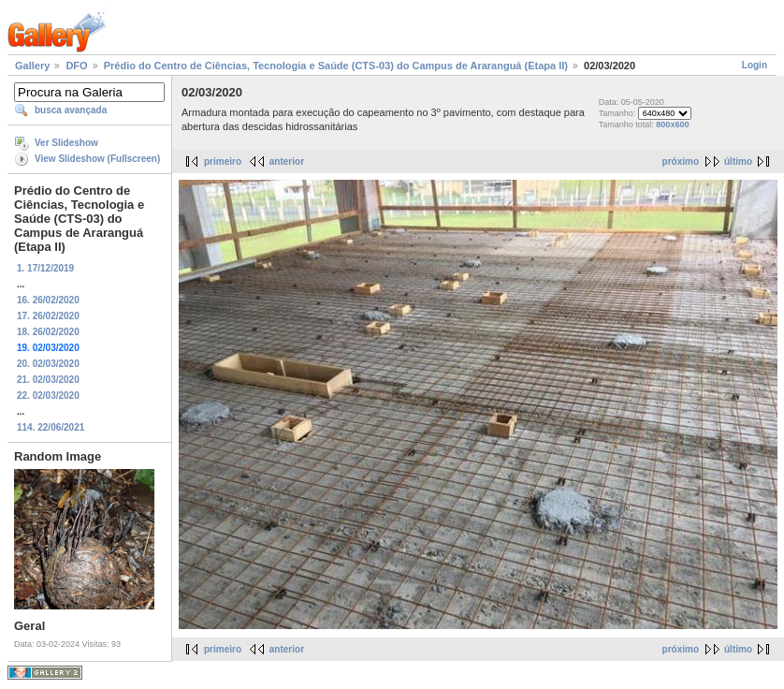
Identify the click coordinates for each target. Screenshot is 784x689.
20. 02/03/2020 (48, 364)
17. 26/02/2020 (48, 316)
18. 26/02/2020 (48, 332)
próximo (681, 161)
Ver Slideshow (66, 143)
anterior (287, 161)
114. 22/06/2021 (51, 427)
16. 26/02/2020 (48, 300)
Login (755, 65)
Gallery (32, 66)
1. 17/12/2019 (45, 268)
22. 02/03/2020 (48, 396)
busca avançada (71, 110)
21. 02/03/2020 (48, 380)
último (738, 161)
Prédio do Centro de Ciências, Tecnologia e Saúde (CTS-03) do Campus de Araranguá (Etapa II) (336, 66)
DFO (76, 66)
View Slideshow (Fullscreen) (97, 159)
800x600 (672, 125)
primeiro (223, 161)
